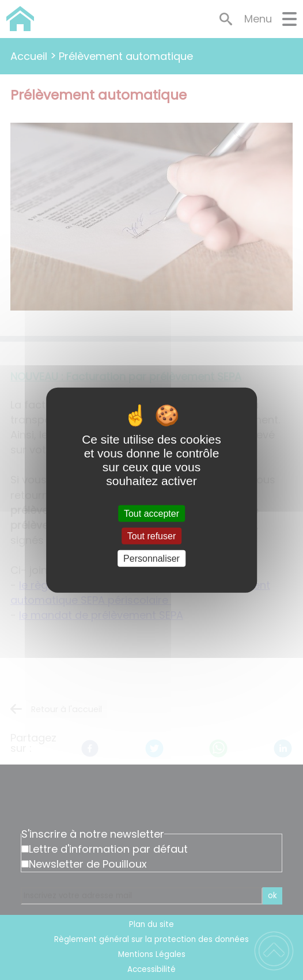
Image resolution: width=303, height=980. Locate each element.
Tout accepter (151, 513)
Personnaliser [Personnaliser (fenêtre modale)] (151, 559)
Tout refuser (151, 536)
